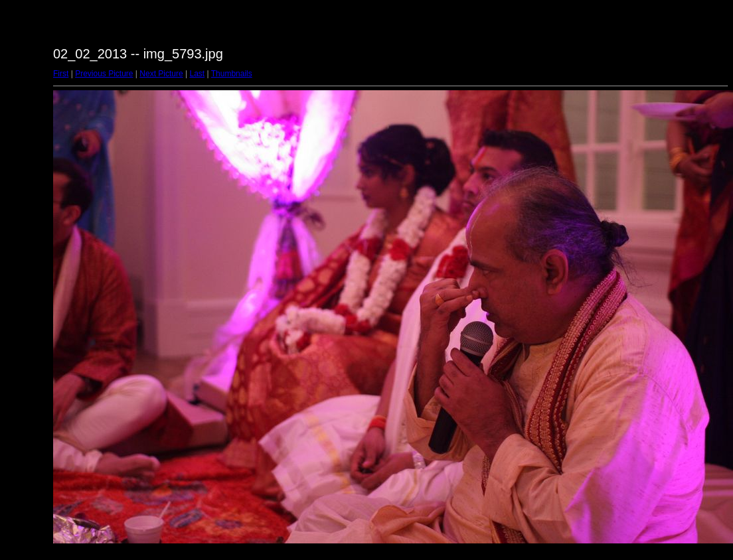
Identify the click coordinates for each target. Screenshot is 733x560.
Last (197, 74)
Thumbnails (232, 74)
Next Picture (161, 74)
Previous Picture (104, 74)
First (61, 74)
